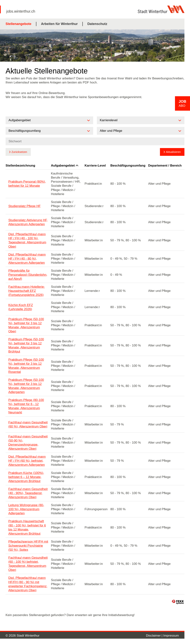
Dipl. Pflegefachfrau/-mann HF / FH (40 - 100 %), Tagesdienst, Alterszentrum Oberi (27, 240)
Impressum (171, 636)
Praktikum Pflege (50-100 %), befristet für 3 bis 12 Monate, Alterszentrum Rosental (26, 366)
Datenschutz (97, 24)
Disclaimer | (155, 636)
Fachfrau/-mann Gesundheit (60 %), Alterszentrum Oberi (28, 424)
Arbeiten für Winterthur (59, 24)
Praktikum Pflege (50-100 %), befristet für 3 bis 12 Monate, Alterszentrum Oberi (26, 325)
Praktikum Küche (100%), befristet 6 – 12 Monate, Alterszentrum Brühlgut (26, 477)
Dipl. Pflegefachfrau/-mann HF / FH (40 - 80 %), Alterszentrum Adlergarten (27, 259)
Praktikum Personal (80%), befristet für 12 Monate (27, 184)
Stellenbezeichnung (20, 166)
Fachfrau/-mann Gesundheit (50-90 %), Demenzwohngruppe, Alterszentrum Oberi (28, 443)
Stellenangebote (18, 24)
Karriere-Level (95, 166)
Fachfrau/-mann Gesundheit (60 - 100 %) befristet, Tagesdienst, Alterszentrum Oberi (28, 564)
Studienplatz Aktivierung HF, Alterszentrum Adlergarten (28, 222)
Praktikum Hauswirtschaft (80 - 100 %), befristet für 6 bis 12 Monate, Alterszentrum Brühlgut (27, 527)
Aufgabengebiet (64, 166)
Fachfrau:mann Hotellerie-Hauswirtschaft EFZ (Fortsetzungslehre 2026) (27, 291)
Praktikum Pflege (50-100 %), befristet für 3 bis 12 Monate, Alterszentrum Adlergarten (26, 386)
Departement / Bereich (165, 166)
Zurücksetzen (19, 152)
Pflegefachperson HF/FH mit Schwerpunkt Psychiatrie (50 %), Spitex (28, 546)
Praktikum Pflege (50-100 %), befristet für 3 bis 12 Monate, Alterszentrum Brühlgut (26, 345)
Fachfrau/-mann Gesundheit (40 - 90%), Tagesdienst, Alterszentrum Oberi (28, 493)
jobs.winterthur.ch (21, 11)
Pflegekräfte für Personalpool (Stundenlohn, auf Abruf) (28, 275)
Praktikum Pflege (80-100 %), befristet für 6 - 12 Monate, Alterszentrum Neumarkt (26, 406)
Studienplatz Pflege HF (24, 206)
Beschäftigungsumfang (128, 166)
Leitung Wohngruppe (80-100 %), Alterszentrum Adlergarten (26, 509)
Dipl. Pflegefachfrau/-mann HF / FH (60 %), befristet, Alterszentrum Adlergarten (27, 461)
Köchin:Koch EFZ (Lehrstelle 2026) (21, 307)
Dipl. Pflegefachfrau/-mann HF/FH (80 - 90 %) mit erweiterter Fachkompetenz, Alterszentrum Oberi (28, 584)
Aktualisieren (173, 152)
